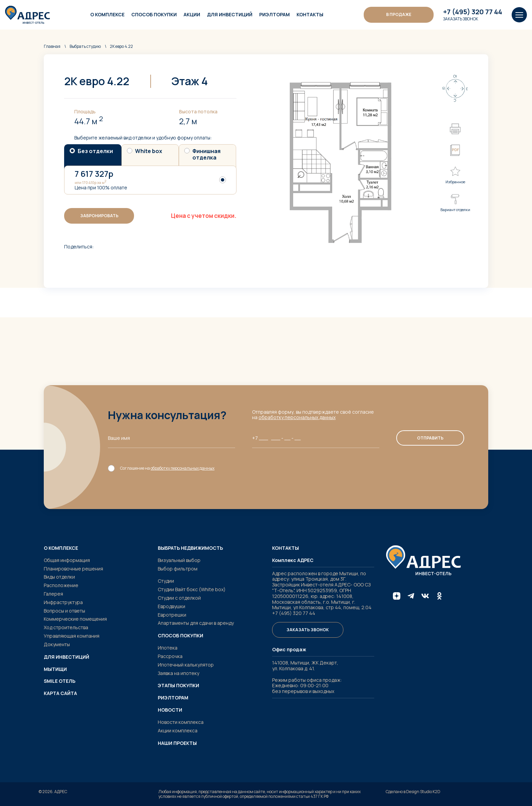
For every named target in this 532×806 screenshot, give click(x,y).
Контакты (310, 14)
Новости (170, 710)
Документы (57, 644)
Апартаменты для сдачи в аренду (196, 623)
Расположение (61, 585)
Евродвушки (172, 606)
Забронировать (99, 216)
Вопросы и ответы (64, 611)
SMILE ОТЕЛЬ (60, 681)
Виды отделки (59, 577)
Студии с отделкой (179, 598)
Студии (166, 581)
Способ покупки (154, 14)
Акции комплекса (178, 730)
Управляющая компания (72, 636)
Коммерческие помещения (75, 619)
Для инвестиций (230, 14)
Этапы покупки (178, 686)
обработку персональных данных (297, 417)
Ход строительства (66, 627)
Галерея (53, 594)
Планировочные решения (73, 569)
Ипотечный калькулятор (186, 665)
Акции (192, 14)
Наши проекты (177, 743)
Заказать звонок (461, 19)
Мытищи (55, 669)
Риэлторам (274, 14)
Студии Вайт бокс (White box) (192, 589)
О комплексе (107, 14)
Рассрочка (170, 656)
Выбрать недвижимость (190, 548)
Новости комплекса (181, 722)
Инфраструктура (63, 602)
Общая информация (67, 560)
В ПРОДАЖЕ (399, 14)
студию (85, 46)
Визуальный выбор (179, 560)
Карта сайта (60, 693)
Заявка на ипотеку (178, 673)
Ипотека (168, 648)
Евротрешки (172, 615)
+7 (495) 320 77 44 (473, 12)
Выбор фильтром (178, 569)
